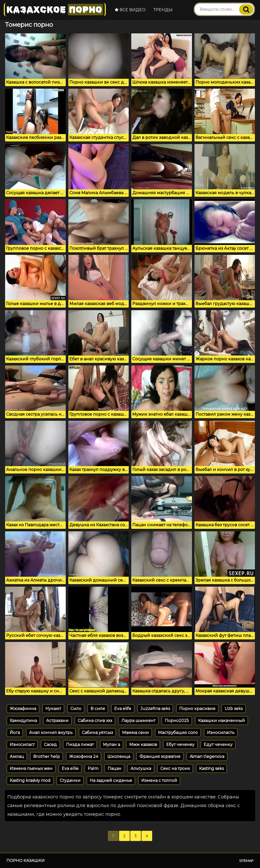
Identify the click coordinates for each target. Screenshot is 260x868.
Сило (76, 709)
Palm (93, 768)
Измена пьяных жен (31, 768)
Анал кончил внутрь (51, 733)
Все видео (130, 10)
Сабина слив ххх (95, 721)
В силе (98, 709)
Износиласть (221, 733)
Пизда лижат (80, 745)
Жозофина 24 (84, 757)
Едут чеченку (218, 745)
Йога (15, 733)
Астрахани (57, 721)
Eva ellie (70, 768)
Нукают (53, 709)
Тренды (163, 10)
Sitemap (246, 861)
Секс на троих (175, 768)
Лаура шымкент (138, 721)
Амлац (17, 757)
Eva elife (123, 709)
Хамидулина (23, 721)
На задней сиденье (111, 780)
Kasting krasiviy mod (30, 780)
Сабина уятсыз (97, 733)
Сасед (50, 745)
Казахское (55, 10)
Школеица (119, 757)
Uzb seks (234, 709)
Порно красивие (197, 709)
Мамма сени (135, 733)
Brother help (47, 757)
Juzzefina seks (155, 709)
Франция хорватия (160, 757)
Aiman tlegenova (207, 757)
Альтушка (141, 768)
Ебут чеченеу (180, 745)
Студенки (70, 780)
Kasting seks (211, 768)
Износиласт (22, 745)
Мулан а (112, 745)
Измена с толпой (159, 780)
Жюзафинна (23, 709)
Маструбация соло (178, 733)
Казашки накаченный (222, 721)
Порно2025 (177, 721)
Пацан (114, 768)
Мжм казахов (143, 745)
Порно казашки (25, 860)
